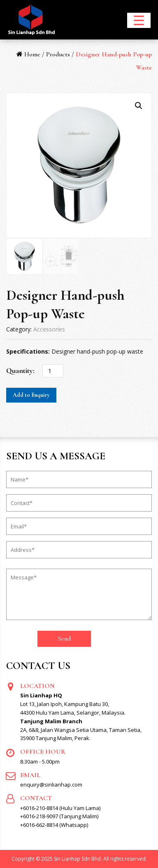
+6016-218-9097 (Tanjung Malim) (59, 816)
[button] (139, 106)
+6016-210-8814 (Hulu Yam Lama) (60, 808)
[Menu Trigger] (139, 20)
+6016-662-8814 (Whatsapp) (54, 825)
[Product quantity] (53, 371)
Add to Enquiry (31, 395)
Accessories (49, 329)
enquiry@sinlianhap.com (51, 785)
